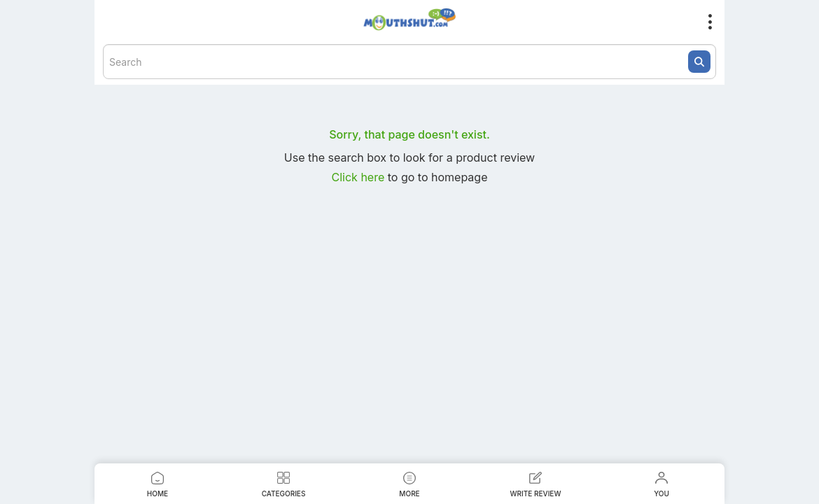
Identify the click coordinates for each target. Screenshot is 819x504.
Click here (360, 177)
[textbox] (409, 62)
